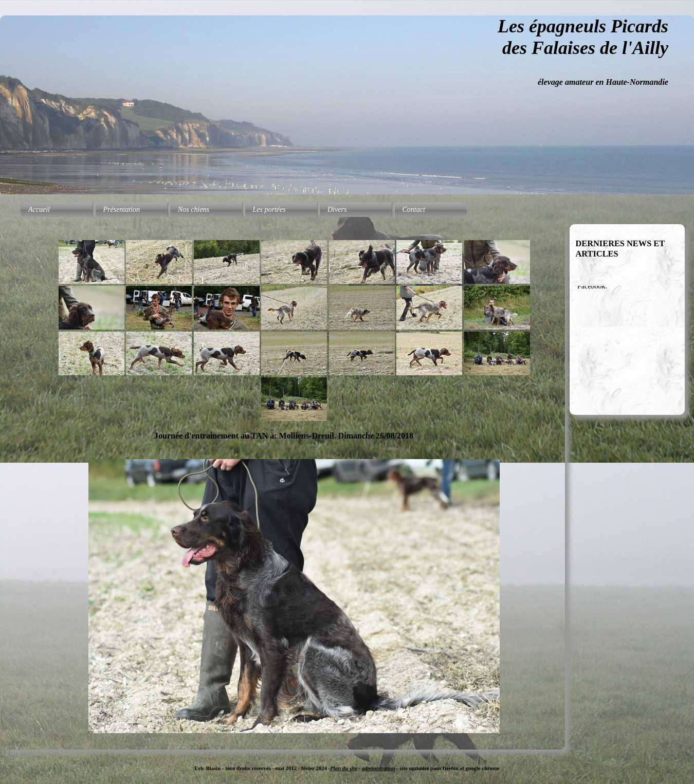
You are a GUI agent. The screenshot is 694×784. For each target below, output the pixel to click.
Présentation (122, 209)
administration (379, 768)
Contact (414, 209)
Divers (337, 209)
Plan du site (343, 768)
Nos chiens (194, 209)
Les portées (269, 209)
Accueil (39, 209)
